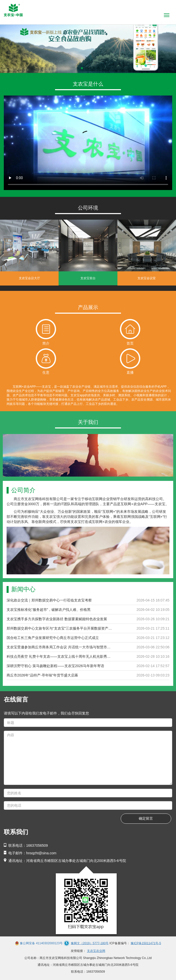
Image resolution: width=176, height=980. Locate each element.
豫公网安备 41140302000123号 (41, 943)
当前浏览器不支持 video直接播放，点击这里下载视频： (88, 143)
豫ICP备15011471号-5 (146, 943)
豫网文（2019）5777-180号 (90, 943)
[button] (78, 68)
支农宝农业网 (96, 951)
